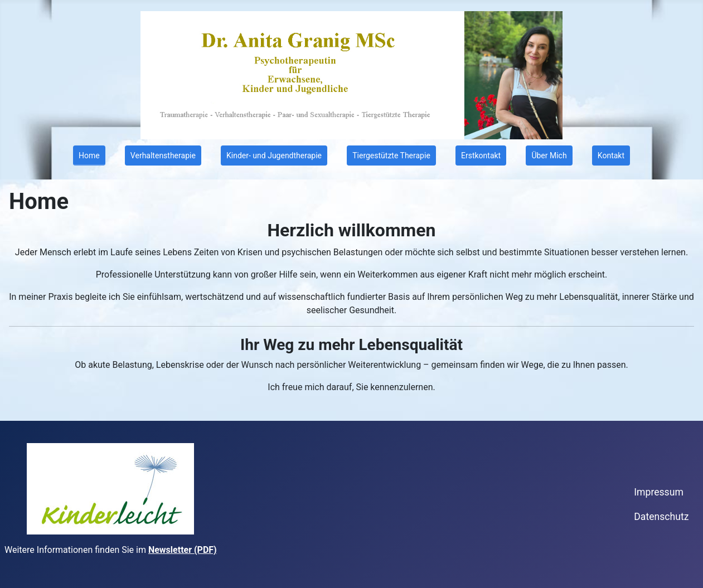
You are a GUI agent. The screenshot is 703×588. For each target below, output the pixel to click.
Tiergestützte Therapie (391, 155)
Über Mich (549, 155)
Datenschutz (661, 517)
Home (89, 155)
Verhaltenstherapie (163, 155)
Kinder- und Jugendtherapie (274, 155)
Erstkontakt (481, 155)
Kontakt (611, 155)
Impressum (659, 492)
